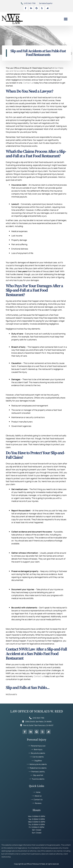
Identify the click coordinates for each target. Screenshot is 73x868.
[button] (66, 19)
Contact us (28, 83)
